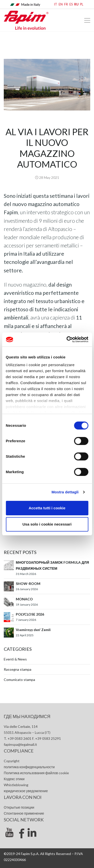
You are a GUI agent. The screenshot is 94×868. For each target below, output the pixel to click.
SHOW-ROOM (28, 584)
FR (66, 4)
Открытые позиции (19, 807)
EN (61, 4)
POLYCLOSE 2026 (30, 614)
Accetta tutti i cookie (47, 508)
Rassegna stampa (18, 669)
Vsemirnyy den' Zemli (33, 630)
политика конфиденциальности (29, 767)
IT (56, 4)
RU (76, 4)
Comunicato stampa (19, 680)
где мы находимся (27, 716)
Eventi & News (15, 659)
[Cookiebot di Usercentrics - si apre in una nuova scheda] (67, 339)
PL (82, 4)
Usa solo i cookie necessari (47, 524)
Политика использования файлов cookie (36, 773)
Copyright (12, 761)
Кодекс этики (14, 779)
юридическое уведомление (26, 791)
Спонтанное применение (24, 813)
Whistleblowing (16, 785)
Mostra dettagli (65, 492)
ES (71, 4)
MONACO (24, 599)
